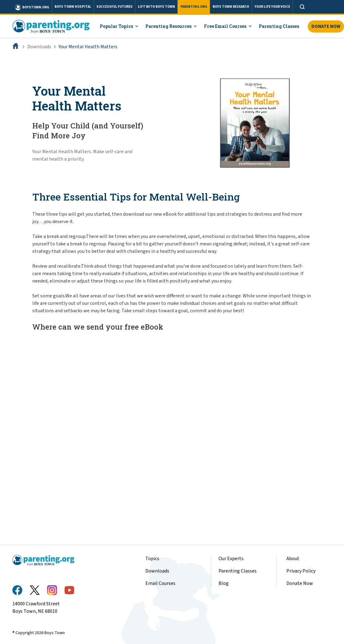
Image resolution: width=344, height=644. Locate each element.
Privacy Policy (301, 571)
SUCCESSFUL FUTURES (115, 7)
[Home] (16, 47)
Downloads (39, 47)
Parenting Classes (238, 571)
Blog (224, 583)
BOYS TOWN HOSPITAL (73, 7)
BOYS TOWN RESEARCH (231, 7)
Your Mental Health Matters (88, 47)
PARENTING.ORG (194, 7)
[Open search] (302, 7)
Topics (152, 559)
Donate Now (300, 583)
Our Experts (231, 559)
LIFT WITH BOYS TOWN (157, 7)
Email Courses (160, 583)
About (293, 559)
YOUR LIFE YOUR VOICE (272, 7)
